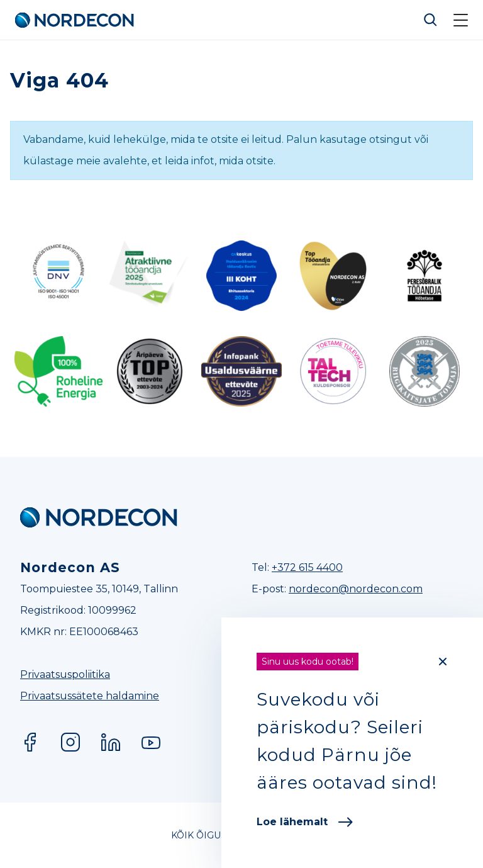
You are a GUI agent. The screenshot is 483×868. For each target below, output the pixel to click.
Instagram (70, 742)
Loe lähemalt (305, 822)
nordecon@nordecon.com (356, 589)
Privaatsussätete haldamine (90, 696)
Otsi (431, 20)
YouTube (151, 742)
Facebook (30, 742)
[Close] (443, 662)
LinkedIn (111, 742)
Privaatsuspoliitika (65, 674)
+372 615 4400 (307, 567)
